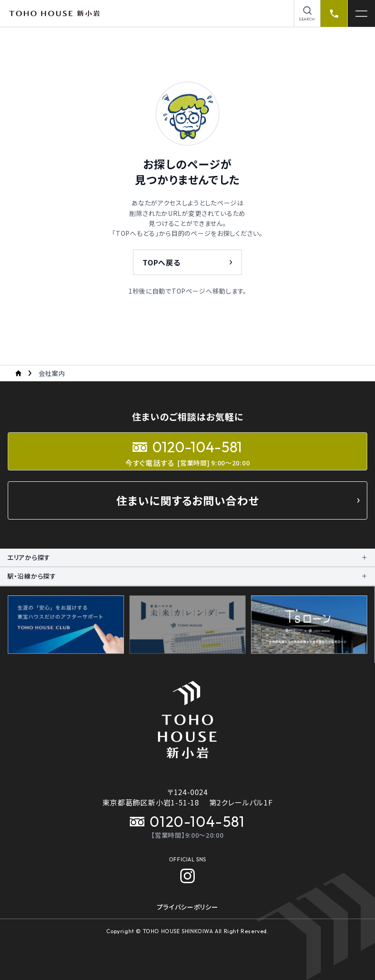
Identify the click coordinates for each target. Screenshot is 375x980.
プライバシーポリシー (188, 907)
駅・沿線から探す (32, 576)
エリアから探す (29, 557)
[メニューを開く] (361, 13)
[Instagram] (187, 876)
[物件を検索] (307, 13)
